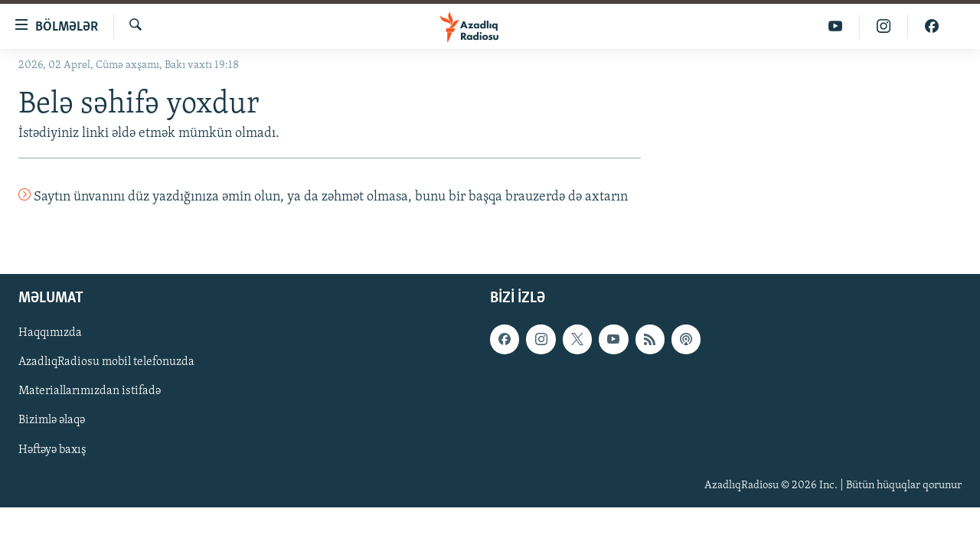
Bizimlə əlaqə (52, 420)
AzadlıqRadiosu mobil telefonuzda (106, 362)
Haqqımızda (50, 333)
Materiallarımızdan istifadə (90, 391)
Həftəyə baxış (52, 449)
